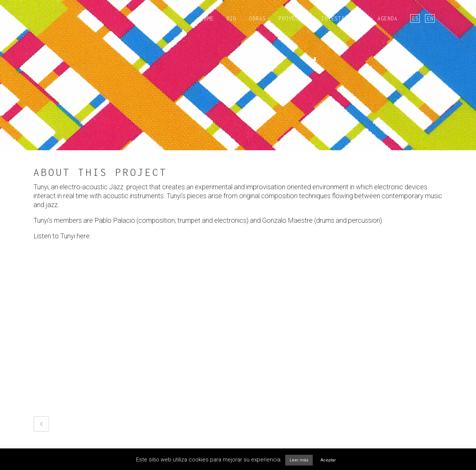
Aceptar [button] (328, 460)
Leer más (299, 460)
